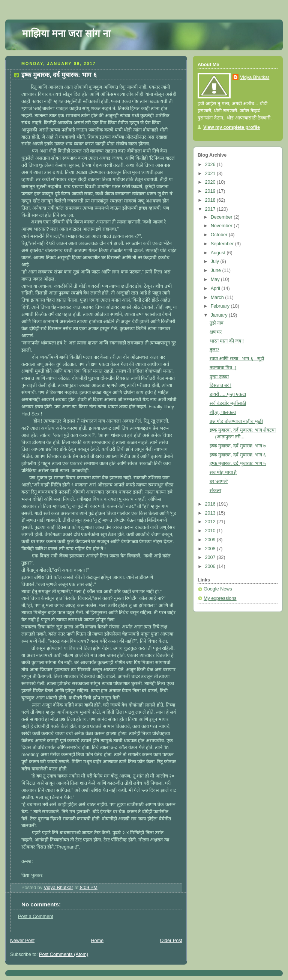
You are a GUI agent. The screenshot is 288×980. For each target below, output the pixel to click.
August (219, 253)
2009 (211, 540)
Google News (218, 589)
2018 (211, 200)
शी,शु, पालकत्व (223, 412)
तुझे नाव (217, 323)
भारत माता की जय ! (227, 341)
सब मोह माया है (223, 473)
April (216, 288)
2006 (211, 566)
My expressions (220, 598)
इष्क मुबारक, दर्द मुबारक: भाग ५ (238, 464)
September (223, 244)
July (216, 261)
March (218, 297)
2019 (211, 191)
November (222, 226)
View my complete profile (232, 127)
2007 (211, 557)
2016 (211, 504)
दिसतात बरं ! (221, 385)
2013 (211, 513)
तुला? (214, 350)
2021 (211, 174)
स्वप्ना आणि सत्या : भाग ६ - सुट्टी (237, 359)
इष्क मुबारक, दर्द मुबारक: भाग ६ (238, 455)
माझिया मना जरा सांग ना (66, 33)
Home (97, 941)
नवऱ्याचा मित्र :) (223, 368)
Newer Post (22, 941)
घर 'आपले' (219, 482)
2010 (211, 531)
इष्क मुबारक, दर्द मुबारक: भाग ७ (238, 446)
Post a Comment (36, 917)
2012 (211, 522)
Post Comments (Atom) (64, 954)
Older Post (171, 941)
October (220, 235)
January (220, 315)
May (216, 279)
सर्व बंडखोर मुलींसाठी (228, 403)
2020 (211, 182)
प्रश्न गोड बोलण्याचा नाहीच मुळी (236, 421)
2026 (211, 165)
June (217, 270)
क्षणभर (216, 332)
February (221, 306)
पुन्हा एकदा (219, 377)
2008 (211, 549)
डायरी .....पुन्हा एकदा (228, 394)
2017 (211, 209)
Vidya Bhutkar (255, 77)
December (222, 217)
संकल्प (215, 491)
